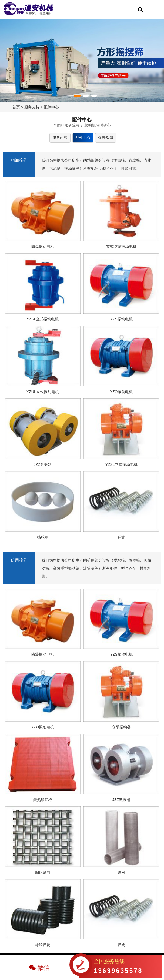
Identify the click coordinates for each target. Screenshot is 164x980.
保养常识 (106, 138)
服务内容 (60, 138)
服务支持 (32, 107)
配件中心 (51, 107)
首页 (16, 107)
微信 (43, 968)
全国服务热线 (118, 967)
